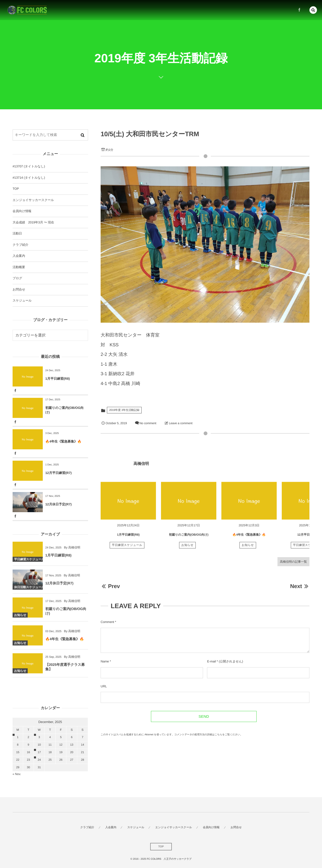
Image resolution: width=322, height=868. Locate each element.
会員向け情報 (22, 211)
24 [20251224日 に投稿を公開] (39, 760)
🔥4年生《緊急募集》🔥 (249, 538)
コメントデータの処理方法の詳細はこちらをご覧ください (207, 735)
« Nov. (17, 774)
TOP (16, 189)
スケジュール (22, 301)
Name (105, 661)
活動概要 (19, 267)
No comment (148, 423)
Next (300, 586)
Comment (107, 622)
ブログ (17, 278)
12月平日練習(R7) (58, 473)
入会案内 (19, 256)
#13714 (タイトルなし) (29, 178)
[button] (313, 9)
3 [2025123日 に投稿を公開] (39, 737)
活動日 (17, 233)
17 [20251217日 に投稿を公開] (39, 752)
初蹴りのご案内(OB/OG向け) (189, 538)
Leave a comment (181, 423)
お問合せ (19, 290)
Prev (110, 586)
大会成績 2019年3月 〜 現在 (33, 222)
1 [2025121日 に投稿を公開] (18, 737)
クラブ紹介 (21, 245)
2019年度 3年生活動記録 (124, 410)
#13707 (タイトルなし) (29, 166)
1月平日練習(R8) (128, 538)
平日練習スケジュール (127, 548)
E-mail (211, 661)
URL (104, 686)
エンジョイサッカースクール (33, 200)
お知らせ (188, 548)
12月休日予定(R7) (58, 504)
